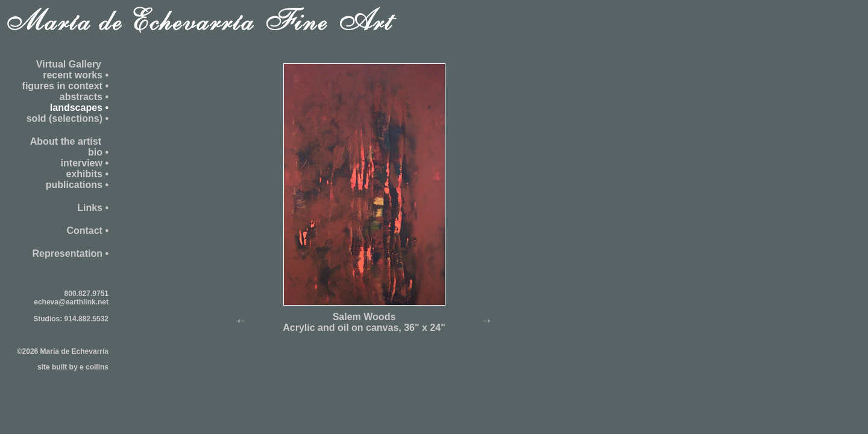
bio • (98, 152)
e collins (94, 367)
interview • (85, 163)
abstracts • (84, 97)
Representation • (70, 253)
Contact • (87, 231)
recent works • (76, 75)
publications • (77, 185)
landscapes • (79, 108)
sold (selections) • (68, 118)
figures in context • (65, 86)
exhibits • (87, 174)
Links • (93, 208)
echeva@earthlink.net (71, 302)
